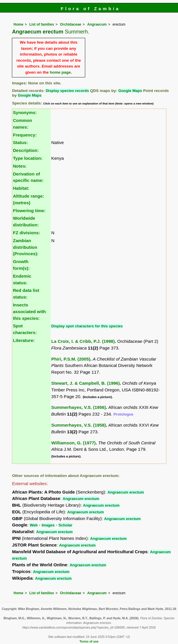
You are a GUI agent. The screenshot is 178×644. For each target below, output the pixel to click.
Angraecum (97, 24)
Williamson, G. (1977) (73, 443)
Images (48, 525)
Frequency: (25, 135)
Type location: (28, 158)
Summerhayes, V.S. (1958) (79, 425)
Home (18, 24)
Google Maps (130, 91)
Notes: (20, 166)
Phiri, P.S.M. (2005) (71, 359)
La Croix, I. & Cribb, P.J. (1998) (83, 341)
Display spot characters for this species (87, 326)
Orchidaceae (71, 24)
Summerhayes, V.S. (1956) (79, 407)
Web (34, 525)
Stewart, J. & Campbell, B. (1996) (85, 383)
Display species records (67, 91)
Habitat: (21, 188)
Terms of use (89, 641)
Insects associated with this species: (29, 312)
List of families (42, 24)
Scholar (65, 525)
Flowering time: (29, 211)
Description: (26, 150)
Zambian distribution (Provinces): (26, 247)
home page (60, 72)
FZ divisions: (26, 233)
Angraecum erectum (126, 492)
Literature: (24, 340)
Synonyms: (25, 112)
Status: (20, 142)
